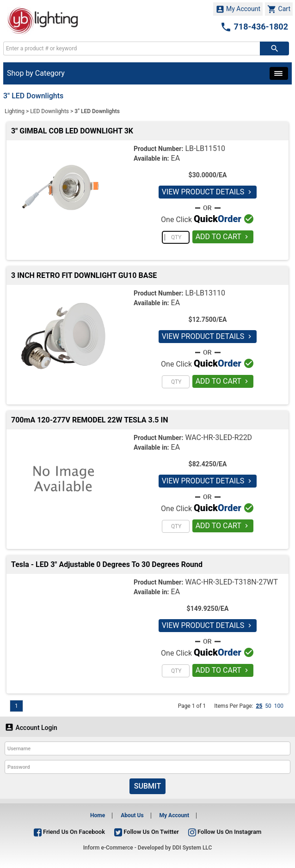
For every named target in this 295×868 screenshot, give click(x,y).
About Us (132, 815)
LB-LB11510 (205, 148)
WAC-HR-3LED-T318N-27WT (231, 582)
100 (279, 706)
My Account (238, 9)
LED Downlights (49, 111)
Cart (279, 9)
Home (98, 815)
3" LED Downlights (97, 111)
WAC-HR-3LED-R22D (218, 437)
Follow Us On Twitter (147, 832)
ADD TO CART (223, 237)
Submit (147, 786)
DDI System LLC (192, 848)
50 (268, 706)
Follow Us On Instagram (225, 832)
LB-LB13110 (205, 293)
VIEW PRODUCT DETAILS (208, 192)
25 (259, 706)
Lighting (15, 111)
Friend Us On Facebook (69, 832)
